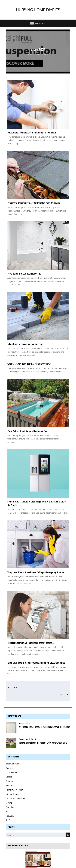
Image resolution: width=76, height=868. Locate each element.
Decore (9, 777)
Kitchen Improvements (15, 798)
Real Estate (11, 816)
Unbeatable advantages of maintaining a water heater (32, 133)
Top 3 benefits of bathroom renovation (25, 274)
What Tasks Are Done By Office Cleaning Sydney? (29, 364)
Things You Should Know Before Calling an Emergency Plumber (36, 572)
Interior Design (12, 794)
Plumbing (10, 807)
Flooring (9, 781)
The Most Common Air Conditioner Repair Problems (30, 643)
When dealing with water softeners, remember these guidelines (36, 663)
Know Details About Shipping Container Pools (28, 431)
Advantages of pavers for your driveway (25, 344)
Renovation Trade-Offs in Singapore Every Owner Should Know (43, 743)
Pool (8, 812)
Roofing (9, 820)
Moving (9, 803)
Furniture (10, 785)
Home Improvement (14, 790)
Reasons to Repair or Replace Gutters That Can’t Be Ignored (34, 203)
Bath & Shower (12, 764)
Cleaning (9, 768)
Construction (11, 772)
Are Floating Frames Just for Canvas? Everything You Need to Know (44, 727)
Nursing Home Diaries (38, 10)
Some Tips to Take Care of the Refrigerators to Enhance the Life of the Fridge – (37, 504)
